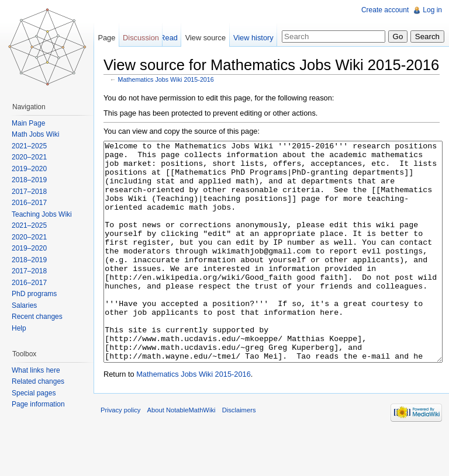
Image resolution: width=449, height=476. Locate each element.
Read (169, 38)
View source (205, 38)
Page (106, 38)
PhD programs (34, 294)
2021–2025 (29, 146)
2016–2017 (29, 203)
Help (19, 328)
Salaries (24, 305)
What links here (36, 370)
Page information (38, 404)
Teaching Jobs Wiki (42, 214)
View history (253, 38)
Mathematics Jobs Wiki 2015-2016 (166, 79)
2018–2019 (29, 180)
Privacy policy (120, 454)
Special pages (34, 393)
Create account (385, 10)
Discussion (141, 38)
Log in (432, 10)
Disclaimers (239, 454)
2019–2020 (29, 169)
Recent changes (37, 317)
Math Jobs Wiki (35, 134)
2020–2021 (29, 157)
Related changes (38, 381)
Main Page (28, 123)
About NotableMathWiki (182, 454)
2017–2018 (29, 192)
